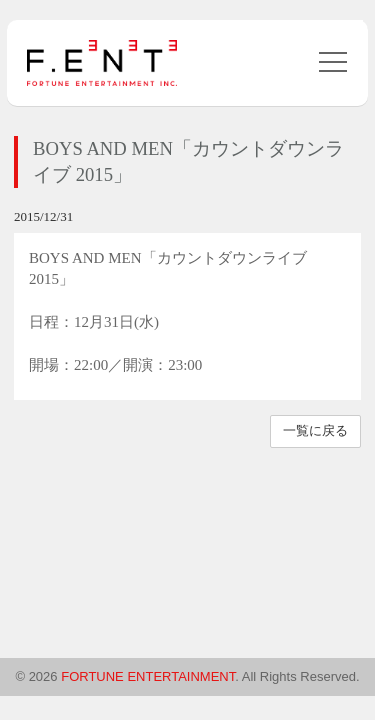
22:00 (91, 365)
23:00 (185, 365)
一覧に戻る (315, 430)
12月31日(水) (116, 322)
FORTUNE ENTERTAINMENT (148, 676)
